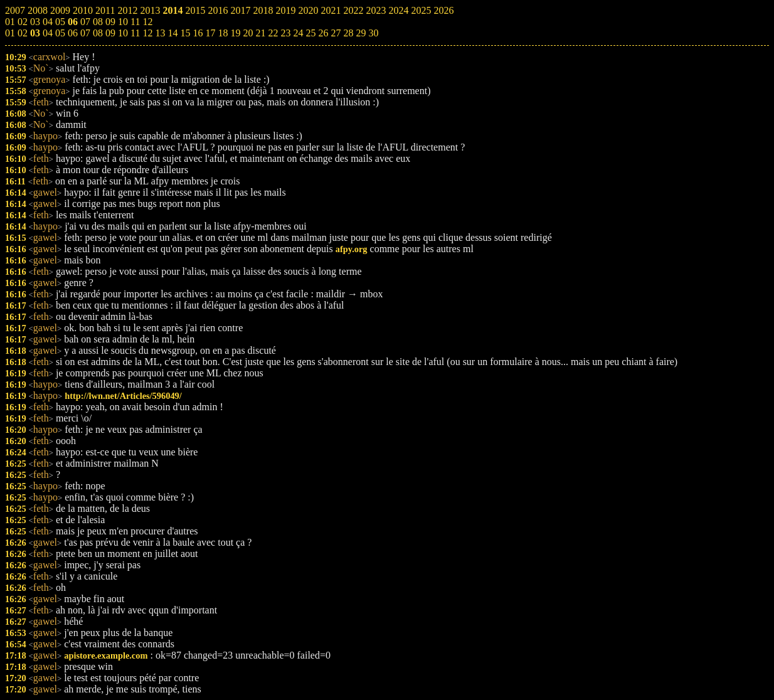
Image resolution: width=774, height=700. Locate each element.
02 (23, 33)
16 (198, 33)
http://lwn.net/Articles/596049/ (123, 396)
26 (323, 33)
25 (310, 33)
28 (348, 33)
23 (285, 33)
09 (110, 33)
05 (60, 33)
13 (160, 33)
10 (123, 33)
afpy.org (352, 249)
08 (98, 33)
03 (35, 33)
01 (10, 33)
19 (235, 33)
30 (373, 33)
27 (336, 33)
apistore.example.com (106, 655)
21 (260, 33)
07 (85, 33)
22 (273, 33)
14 (172, 33)
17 (210, 33)
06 (73, 33)
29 (361, 33)
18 (223, 33)
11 (135, 33)
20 (248, 33)
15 (185, 33)
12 (147, 33)
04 (48, 33)
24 (298, 33)
